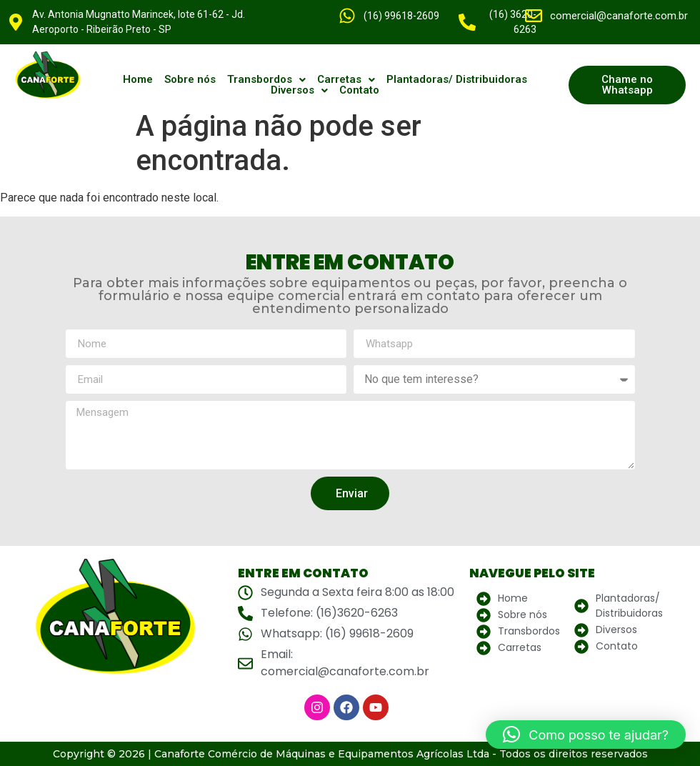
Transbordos (266, 80)
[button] (266, 80)
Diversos (299, 90)
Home (138, 80)
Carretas (346, 80)
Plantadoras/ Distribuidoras (457, 80)
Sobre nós (190, 80)
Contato (359, 90)
